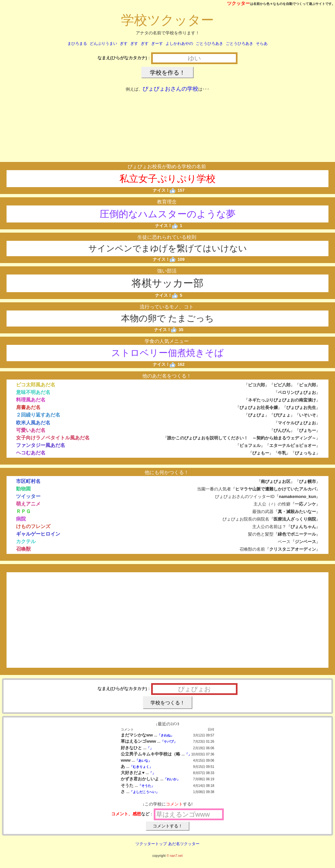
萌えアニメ (28, 504)
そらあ (262, 44)
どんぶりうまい (103, 44)
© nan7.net (175, 856)
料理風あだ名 (31, 400)
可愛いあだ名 (31, 430)
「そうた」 (146, 786)
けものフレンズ (33, 526)
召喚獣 (23, 549)
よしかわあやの (179, 44)
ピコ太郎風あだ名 (36, 385)
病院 (21, 519)
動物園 (23, 489)
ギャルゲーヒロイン (38, 534)
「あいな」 (143, 761)
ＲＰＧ (23, 511)
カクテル (26, 541)
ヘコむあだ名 (31, 453)
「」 (150, 748)
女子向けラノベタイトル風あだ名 (53, 438)
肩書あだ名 (28, 407)
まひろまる (77, 44)
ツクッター (238, 3)
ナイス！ (164, 190)
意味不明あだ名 (33, 392)
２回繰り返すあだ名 (38, 415)
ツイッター (28, 496)
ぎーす (157, 44)
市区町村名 (28, 481)
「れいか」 (172, 779)
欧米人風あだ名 (33, 423)
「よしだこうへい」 (144, 792)
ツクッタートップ (151, 844)
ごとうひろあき (209, 44)
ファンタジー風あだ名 (41, 445)
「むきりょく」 (141, 767)
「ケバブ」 (169, 742)
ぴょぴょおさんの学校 (170, 89)
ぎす (124, 44)
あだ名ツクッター (184, 844)
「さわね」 (166, 735)
